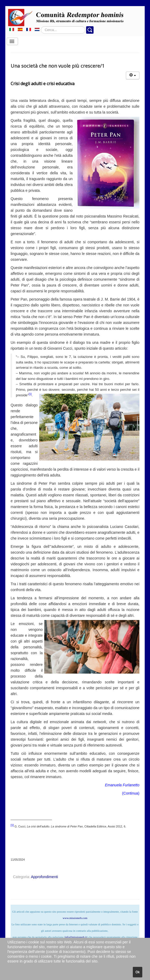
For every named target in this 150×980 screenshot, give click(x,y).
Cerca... (41, 26)
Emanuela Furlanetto (122, 785)
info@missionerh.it (76, 937)
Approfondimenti (45, 877)
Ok (137, 972)
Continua (131, 793)
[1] (30, 394)
